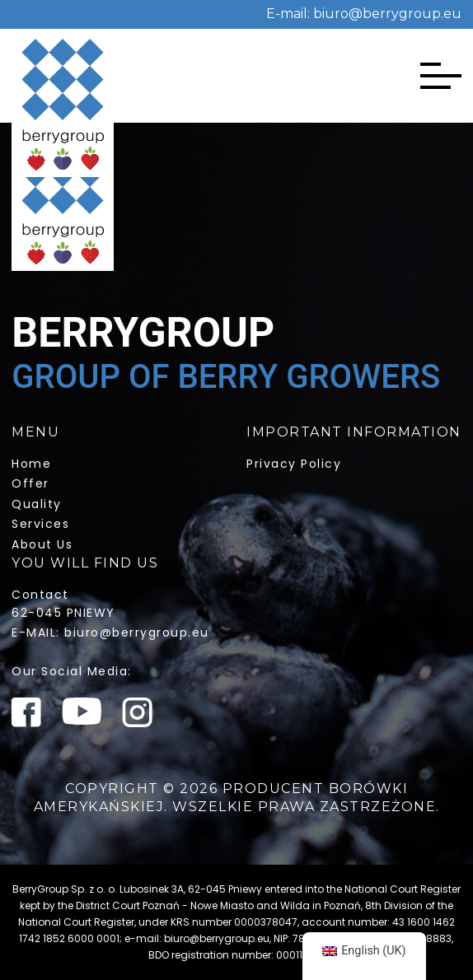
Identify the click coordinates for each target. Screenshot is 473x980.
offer (30, 483)
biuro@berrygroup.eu (386, 14)
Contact (40, 595)
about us (42, 544)
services (40, 524)
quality (37, 504)
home (31, 464)
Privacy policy (294, 464)
